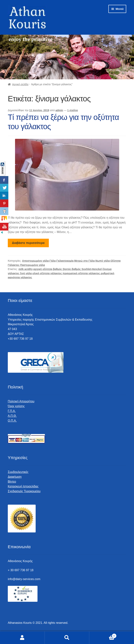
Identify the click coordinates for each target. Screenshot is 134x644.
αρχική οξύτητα (43, 269)
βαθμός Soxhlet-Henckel (87, 269)
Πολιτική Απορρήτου (21, 401)
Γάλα (53, 261)
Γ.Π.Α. (12, 411)
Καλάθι (103, 635)
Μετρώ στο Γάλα (84, 261)
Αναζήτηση (67, 638)
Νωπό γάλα (103, 261)
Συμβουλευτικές (18, 472)
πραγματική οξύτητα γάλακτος (81, 273)
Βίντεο (12, 482)
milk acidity (25, 269)
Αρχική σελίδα (20, 84)
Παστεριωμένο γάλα (33, 265)
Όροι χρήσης (16, 406)
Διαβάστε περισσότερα (28, 243)
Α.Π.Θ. (12, 416)
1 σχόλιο (73, 110)
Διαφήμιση (15, 477)
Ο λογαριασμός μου (22, 638)
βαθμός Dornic (62, 269)
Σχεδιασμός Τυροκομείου (24, 491)
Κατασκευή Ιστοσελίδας (23, 486)
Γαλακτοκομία (65, 261)
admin (59, 110)
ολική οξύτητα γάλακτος (47, 273)
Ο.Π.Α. (12, 421)
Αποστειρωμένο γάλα (35, 261)
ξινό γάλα (26, 273)
